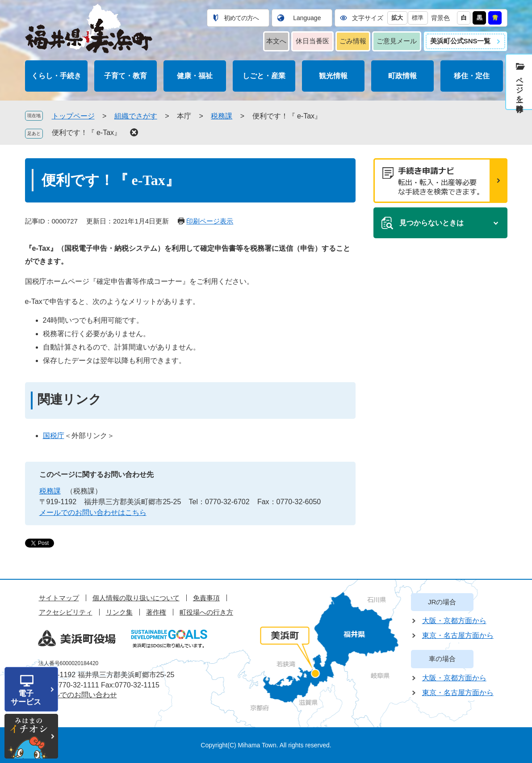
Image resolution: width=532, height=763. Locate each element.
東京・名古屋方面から (458, 635)
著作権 (156, 612)
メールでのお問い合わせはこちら (93, 512)
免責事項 (206, 598)
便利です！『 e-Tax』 (87, 133)
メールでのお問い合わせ (78, 695)
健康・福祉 (195, 76)
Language (307, 18)
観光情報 (333, 76)
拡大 (397, 18)
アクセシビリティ (66, 612)
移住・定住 (472, 76)
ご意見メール (397, 41)
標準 (418, 18)
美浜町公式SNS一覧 (461, 41)
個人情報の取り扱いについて (136, 598)
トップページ (73, 116)
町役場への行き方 (206, 612)
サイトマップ (59, 598)
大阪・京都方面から (454, 621)
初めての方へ (241, 18)
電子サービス (26, 698)
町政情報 (402, 76)
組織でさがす (136, 116)
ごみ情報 (353, 41)
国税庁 (54, 436)
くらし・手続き (56, 76)
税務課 (222, 116)
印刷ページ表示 (210, 221)
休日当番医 (312, 41)
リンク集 (119, 612)
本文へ (276, 41)
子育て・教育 (126, 76)
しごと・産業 (264, 76)
